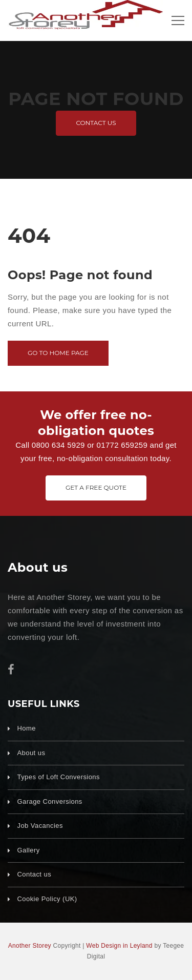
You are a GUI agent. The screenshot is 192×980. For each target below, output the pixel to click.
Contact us (96, 123)
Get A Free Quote (96, 487)
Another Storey (30, 946)
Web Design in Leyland (119, 946)
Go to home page (58, 353)
